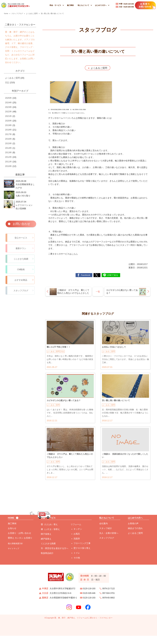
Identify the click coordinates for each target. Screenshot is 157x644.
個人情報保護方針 (15, 552)
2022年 (8, 112)
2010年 (8, 166)
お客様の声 (133, 532)
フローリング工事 (82, 552)
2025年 (8, 98)
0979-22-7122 (109, 597)
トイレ (77, 561)
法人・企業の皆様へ (109, 541)
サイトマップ (13, 557)
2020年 (8, 121)
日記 (7, 83)
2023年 (8, 107)
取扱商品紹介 (47, 561)
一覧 (98, 292)
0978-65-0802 (109, 606)
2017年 (8, 134)
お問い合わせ (21, 224)
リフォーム (76, 533)
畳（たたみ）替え (49, 533)
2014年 (8, 148)
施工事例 (70, 5)
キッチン (78, 537)
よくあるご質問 (99, 68)
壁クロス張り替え (82, 556)
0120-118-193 (126, 4)
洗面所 (77, 547)
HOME (11, 526)
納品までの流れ (135, 537)
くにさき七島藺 (48, 552)
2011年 (8, 162)
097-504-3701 (109, 601)
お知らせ (12, 537)
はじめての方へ (101, 5)
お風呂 (77, 542)
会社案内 (103, 532)
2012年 (8, 157)
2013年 (8, 153)
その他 (77, 566)
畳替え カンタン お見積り (20, 546)
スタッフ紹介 (106, 537)
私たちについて (83, 5)
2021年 (8, 116)
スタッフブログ (107, 546)
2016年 (8, 139)
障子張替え (46, 542)
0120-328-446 (126, 7)
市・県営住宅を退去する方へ (55, 557)
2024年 (8, 103)
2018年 (8, 130)
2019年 (8, 125)
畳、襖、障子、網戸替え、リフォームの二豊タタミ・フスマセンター (83, 626)
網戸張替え (46, 547)
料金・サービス (55, 5)
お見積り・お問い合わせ (19, 541)
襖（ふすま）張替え (50, 537)
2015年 (8, 143)
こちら (75, 254)
